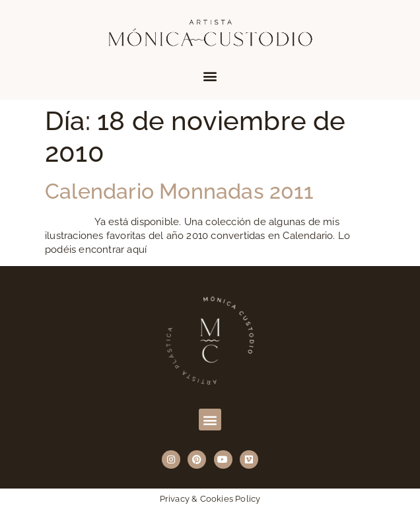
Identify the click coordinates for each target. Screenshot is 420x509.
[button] (210, 76)
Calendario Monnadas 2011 (179, 191)
